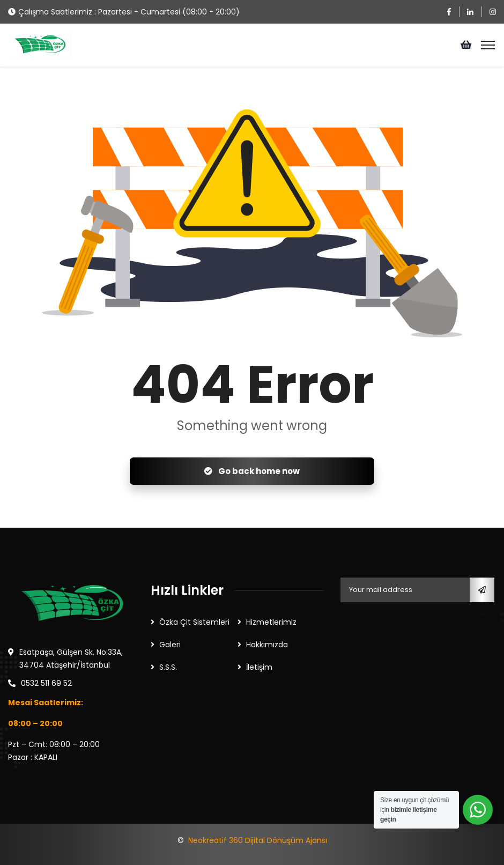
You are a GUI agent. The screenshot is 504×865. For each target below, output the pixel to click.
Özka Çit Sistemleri (194, 622)
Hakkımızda (267, 645)
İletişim (259, 667)
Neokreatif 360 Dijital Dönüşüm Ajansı (258, 840)
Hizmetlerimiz (271, 622)
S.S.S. (168, 667)
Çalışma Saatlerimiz (55, 12)
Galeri (170, 645)
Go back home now (252, 471)
